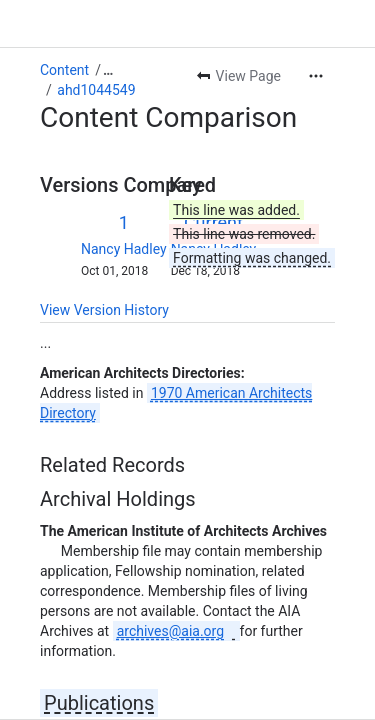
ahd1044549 (96, 90)
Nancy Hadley (124, 249)
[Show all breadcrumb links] (108, 70)
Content (64, 70)
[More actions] (316, 76)
